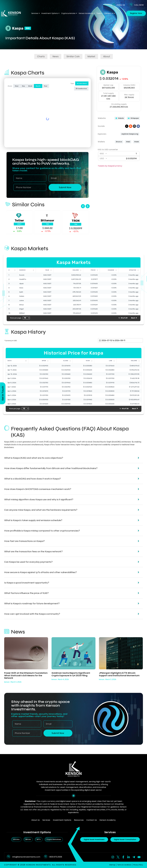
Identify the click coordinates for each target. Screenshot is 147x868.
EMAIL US (121, 5)
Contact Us (110, 13)
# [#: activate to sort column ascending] (9, 270)
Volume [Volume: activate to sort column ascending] (76, 270)
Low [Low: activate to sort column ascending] (111, 361)
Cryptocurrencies (69, 13)
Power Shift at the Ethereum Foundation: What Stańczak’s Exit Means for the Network (26, 675)
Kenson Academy (87, 13)
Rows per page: (20, 318)
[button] (83, 206)
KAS (102, 154)
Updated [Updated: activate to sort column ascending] (133, 270)
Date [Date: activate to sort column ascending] (10, 361)
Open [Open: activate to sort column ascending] (44, 361)
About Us (35, 820)
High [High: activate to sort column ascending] (88, 361)
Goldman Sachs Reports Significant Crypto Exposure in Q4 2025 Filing (71, 674)
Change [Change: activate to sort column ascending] (111, 270)
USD (102, 158)
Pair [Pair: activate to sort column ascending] (47, 270)
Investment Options (50, 13)
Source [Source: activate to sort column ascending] (22, 270)
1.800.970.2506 (55, 857)
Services (36, 13)
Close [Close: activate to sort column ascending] (66, 361)
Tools (99, 13)
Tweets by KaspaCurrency (110, 166)
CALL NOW (139, 5)
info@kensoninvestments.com (26, 857)
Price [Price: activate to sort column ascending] (93, 270)
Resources (79, 820)
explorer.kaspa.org (130, 134)
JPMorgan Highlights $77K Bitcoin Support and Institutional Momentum (119, 674)
